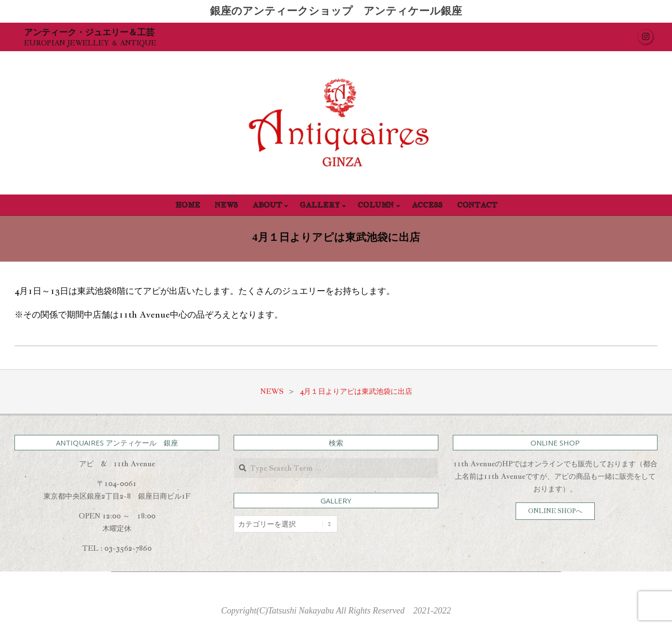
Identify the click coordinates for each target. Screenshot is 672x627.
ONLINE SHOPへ (555, 511)
